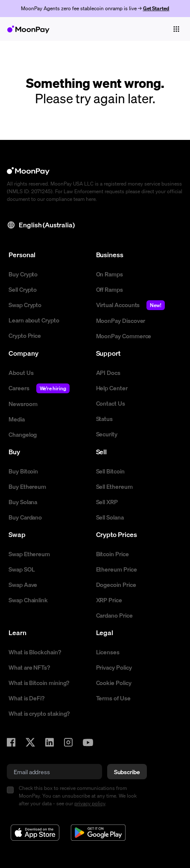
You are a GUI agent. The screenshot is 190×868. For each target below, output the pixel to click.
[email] (54, 772)
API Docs (108, 372)
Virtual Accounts (131, 305)
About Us (21, 372)
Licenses (108, 652)
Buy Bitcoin (23, 471)
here (91, 199)
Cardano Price (114, 615)
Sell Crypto (23, 289)
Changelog (23, 434)
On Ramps (110, 274)
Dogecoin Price (116, 584)
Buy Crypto (23, 274)
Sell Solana (110, 517)
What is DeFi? (26, 698)
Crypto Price (25, 335)
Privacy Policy (114, 667)
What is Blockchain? (35, 652)
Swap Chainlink (28, 600)
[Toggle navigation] (176, 29)
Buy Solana (23, 502)
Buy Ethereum (27, 486)
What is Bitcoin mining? (39, 682)
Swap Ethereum (29, 554)
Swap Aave (23, 584)
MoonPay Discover (121, 320)
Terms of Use (113, 698)
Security (107, 434)
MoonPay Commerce (124, 336)
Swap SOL (22, 569)
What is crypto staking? (39, 713)
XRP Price (109, 600)
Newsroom (23, 404)
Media (17, 419)
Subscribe (127, 772)
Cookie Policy (114, 682)
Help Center (112, 388)
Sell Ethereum (114, 486)
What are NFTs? (29, 667)
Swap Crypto (25, 305)
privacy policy (90, 803)
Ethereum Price (117, 569)
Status (105, 418)
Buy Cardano (25, 517)
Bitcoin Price (113, 554)
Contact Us (111, 403)
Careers (39, 388)
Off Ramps (110, 289)
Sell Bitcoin (110, 471)
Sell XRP (107, 502)
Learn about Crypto (34, 320)
